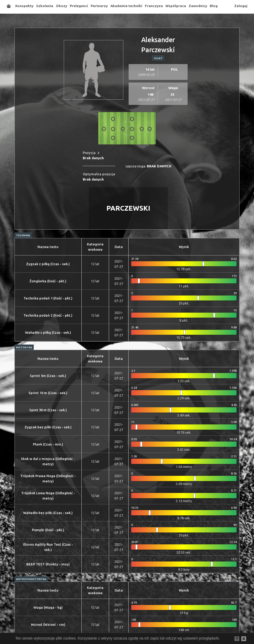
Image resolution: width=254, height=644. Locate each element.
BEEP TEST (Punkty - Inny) (48, 564)
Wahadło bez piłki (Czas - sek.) (48, 513)
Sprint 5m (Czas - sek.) (48, 376)
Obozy (62, 6)
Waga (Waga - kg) (48, 607)
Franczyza (154, 6)
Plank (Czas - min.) (48, 444)
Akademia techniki (126, 6)
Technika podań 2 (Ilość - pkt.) (48, 315)
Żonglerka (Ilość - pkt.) (48, 281)
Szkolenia (45, 6)
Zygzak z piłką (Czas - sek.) (48, 264)
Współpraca (176, 6)
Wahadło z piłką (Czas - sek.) (48, 332)
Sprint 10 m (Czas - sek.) (48, 393)
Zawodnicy (198, 6)
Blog (214, 6)
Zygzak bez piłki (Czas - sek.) (48, 427)
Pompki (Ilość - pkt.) (48, 530)
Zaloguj (241, 6)
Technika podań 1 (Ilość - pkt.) (48, 298)
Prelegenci (79, 6)
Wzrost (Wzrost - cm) (48, 624)
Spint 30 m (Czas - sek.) (48, 410)
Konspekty (24, 6)
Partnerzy (99, 6)
